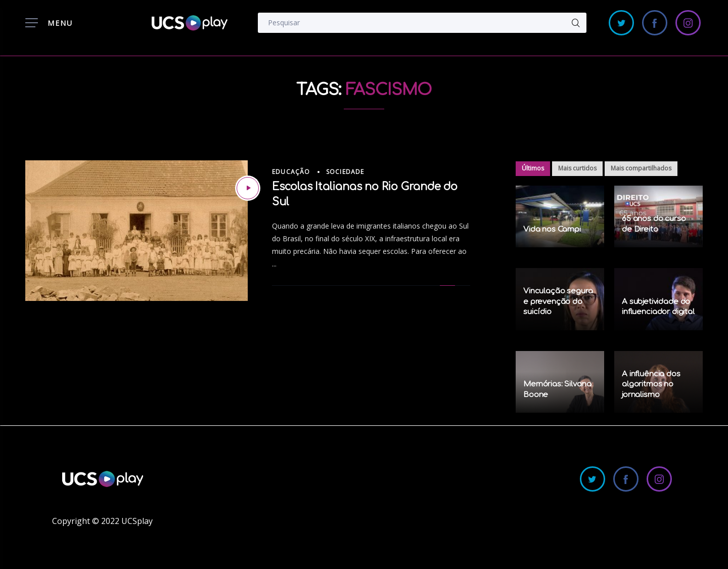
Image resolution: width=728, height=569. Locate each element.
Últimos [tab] (533, 168)
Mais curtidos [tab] (577, 168)
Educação (291, 172)
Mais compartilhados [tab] (641, 168)
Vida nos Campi (552, 229)
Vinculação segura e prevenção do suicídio (558, 301)
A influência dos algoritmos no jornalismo (651, 384)
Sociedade (345, 172)
